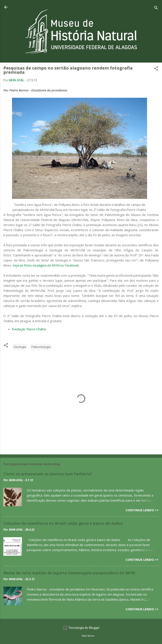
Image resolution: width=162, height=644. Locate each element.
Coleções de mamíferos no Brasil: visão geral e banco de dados (63, 523)
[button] (156, 69)
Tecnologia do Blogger (81, 628)
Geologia (20, 347)
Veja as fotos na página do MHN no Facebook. (46, 265)
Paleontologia (41, 347)
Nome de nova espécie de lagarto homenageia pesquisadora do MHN (69, 573)
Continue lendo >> (142, 510)
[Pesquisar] (156, 9)
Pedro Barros (88, 636)
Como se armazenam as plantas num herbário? (48, 474)
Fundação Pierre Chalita (29, 329)
